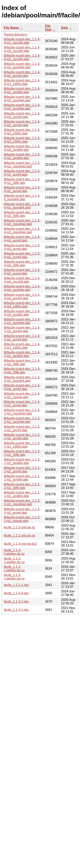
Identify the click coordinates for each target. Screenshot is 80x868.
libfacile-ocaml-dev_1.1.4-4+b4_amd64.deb (22, 313)
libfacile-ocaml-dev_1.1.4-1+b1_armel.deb (22, 404)
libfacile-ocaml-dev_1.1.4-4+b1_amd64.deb (22, 90)
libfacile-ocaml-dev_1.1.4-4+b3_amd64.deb (22, 148)
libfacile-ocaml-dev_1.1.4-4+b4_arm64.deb (22, 297)
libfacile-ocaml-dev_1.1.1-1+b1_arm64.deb (22, 478)
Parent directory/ (16, 35)
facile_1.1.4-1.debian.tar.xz (14, 577)
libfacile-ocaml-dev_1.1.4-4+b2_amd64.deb (22, 156)
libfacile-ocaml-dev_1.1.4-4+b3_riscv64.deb (22, 49)
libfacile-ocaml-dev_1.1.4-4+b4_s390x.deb (22, 305)
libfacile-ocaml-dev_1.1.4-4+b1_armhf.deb (22, 173)
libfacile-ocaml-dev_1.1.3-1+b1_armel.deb (22, 511)
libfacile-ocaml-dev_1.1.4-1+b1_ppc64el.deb (22, 321)
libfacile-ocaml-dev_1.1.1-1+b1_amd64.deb (22, 494)
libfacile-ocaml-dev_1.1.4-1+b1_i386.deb (22, 362)
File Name (11, 28)
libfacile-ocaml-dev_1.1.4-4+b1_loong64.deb (22, 206)
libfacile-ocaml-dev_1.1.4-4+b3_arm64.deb (22, 115)
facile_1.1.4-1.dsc (16, 610)
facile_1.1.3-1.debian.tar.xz (14, 560)
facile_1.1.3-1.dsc (16, 602)
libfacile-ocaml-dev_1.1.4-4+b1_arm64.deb (22, 74)
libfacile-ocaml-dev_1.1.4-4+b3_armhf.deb (22, 239)
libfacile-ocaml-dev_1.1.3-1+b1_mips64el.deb (22, 502)
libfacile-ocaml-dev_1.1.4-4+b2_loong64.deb (22, 379)
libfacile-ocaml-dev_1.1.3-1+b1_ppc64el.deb (22, 420)
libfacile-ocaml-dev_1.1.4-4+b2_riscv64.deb (22, 57)
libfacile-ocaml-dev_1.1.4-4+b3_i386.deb (22, 214)
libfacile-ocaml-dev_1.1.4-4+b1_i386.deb (22, 181)
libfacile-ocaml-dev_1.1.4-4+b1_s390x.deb (22, 82)
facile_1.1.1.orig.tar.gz (20, 535)
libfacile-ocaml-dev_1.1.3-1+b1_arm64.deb (22, 437)
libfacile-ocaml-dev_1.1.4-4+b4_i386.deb (22, 371)
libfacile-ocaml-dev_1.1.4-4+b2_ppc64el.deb (22, 107)
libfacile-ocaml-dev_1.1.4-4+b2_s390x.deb (22, 132)
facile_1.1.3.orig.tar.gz (20, 527)
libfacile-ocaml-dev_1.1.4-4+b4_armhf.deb (22, 387)
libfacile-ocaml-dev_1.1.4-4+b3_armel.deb (22, 247)
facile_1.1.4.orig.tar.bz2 (20, 544)
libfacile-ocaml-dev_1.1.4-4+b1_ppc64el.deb (22, 66)
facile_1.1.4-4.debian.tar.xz (14, 552)
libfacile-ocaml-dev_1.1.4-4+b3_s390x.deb (22, 140)
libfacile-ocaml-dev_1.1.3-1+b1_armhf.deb (22, 428)
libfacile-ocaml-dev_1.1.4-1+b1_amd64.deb (22, 354)
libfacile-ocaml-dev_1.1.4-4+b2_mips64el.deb (22, 222)
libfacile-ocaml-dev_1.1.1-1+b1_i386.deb (22, 486)
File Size (48, 28)
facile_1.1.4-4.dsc (16, 593)
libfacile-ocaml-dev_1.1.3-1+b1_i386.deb (22, 453)
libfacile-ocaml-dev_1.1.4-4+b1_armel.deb (22, 189)
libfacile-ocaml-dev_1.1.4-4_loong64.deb (22, 197)
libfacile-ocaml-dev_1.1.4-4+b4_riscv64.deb (22, 280)
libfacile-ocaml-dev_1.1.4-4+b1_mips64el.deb (22, 165)
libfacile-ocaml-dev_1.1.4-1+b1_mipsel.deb (22, 395)
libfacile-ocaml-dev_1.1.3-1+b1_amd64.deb (22, 461)
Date (64, 28)
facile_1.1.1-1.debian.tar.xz (14, 568)
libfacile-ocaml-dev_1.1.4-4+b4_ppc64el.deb (22, 288)
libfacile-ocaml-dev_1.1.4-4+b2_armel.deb (22, 272)
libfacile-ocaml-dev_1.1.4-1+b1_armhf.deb (22, 338)
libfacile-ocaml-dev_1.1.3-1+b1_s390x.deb (22, 445)
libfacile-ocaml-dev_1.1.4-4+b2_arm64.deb (22, 123)
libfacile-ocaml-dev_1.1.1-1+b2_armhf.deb (22, 470)
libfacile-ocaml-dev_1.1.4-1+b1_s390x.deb (22, 346)
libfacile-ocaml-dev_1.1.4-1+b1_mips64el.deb (22, 412)
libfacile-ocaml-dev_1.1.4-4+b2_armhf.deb (22, 255)
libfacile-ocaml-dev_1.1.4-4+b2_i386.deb (22, 263)
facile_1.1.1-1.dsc (16, 585)
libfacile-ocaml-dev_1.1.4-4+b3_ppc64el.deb (22, 99)
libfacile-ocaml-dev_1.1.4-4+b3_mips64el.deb (22, 230)
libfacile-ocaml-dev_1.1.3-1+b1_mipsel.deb (22, 519)
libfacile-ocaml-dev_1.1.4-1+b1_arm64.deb (22, 329)
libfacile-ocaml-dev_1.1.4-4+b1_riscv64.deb (22, 41)
